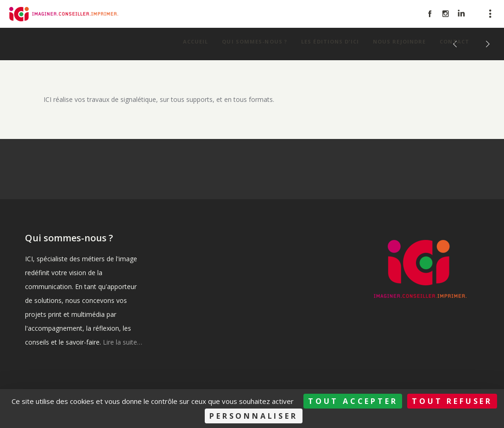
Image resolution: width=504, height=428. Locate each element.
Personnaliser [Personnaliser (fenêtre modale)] (253, 416)
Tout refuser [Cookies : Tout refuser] (452, 401)
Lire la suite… (123, 342)
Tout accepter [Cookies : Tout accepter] (353, 401)
